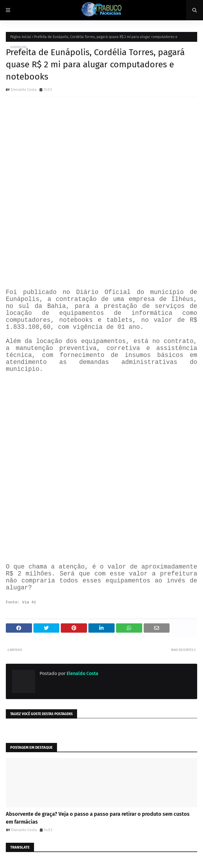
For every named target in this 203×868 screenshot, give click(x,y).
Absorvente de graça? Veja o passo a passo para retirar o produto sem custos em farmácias (98, 818)
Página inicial (21, 37)
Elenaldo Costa (24, 90)
